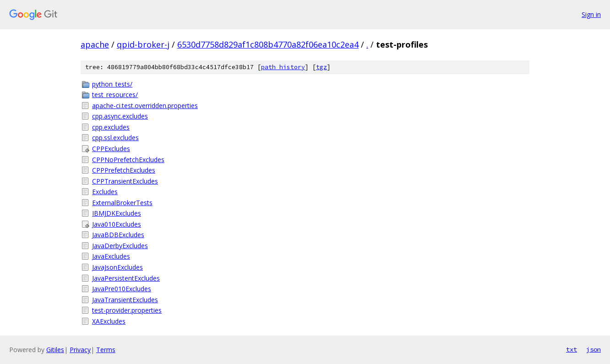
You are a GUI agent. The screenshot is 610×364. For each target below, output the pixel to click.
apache (95, 44)
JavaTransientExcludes (125, 300)
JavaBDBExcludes (118, 235)
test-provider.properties (127, 310)
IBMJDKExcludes (117, 213)
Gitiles (55, 350)
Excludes (105, 192)
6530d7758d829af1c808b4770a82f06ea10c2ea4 (268, 44)
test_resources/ (115, 95)
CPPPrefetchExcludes (124, 170)
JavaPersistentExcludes (126, 278)
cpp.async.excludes (120, 116)
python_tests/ (112, 84)
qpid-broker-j (143, 44)
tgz (321, 67)
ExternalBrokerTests (122, 203)
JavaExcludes (111, 256)
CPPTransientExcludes (125, 181)
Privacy (80, 350)
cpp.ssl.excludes (115, 138)
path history (283, 67)
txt (572, 349)
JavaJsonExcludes (117, 267)
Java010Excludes (117, 224)
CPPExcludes (111, 149)
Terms (106, 350)
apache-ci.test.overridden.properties (145, 106)
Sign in (591, 14)
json (594, 349)
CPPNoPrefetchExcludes (128, 160)
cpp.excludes (111, 127)
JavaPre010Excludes (122, 289)
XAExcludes (109, 321)
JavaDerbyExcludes (120, 246)
